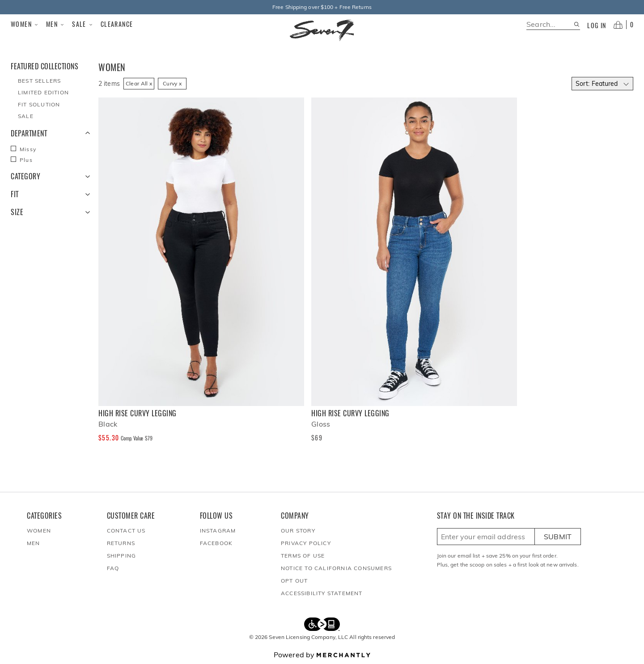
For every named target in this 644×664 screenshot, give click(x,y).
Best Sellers (39, 81)
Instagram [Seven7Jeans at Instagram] (218, 531)
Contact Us (126, 531)
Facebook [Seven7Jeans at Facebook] (216, 543)
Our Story (298, 531)
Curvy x (172, 83)
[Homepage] (322, 30)
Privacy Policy (306, 543)
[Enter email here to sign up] (486, 537)
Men (55, 24)
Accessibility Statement (322, 593)
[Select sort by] (602, 84)
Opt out (294, 581)
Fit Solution (39, 104)
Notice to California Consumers (336, 568)
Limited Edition (43, 92)
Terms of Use (303, 556)
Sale (83, 24)
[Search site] (577, 24)
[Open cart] (623, 25)
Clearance (117, 24)
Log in (597, 25)
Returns (121, 543)
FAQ (113, 568)
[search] (550, 24)
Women (25, 24)
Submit (558, 537)
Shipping (122, 556)
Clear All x (139, 83)
